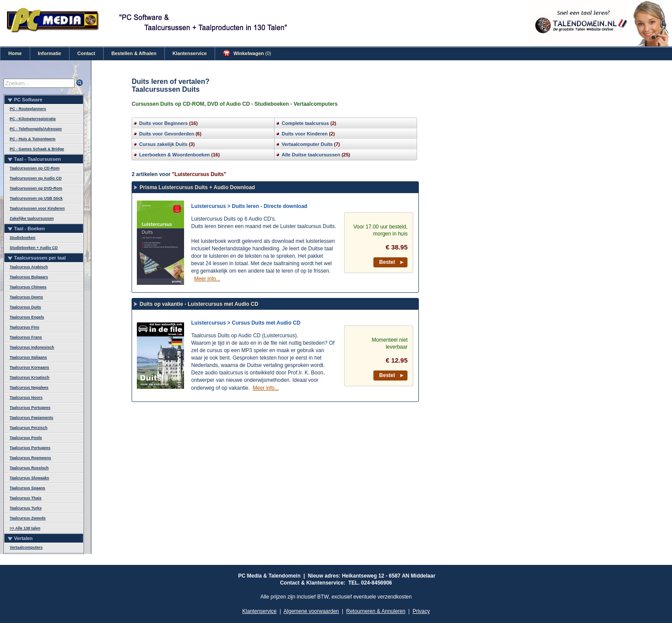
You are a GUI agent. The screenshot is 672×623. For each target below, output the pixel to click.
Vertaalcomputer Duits (307, 144)
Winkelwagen (247, 53)
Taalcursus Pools (26, 438)
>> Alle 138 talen (25, 528)
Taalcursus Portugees (30, 408)
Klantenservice (190, 53)
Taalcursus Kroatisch (30, 377)
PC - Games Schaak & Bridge (37, 149)
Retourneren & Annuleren (376, 611)
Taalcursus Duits (25, 307)
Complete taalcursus (305, 123)
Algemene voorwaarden (312, 611)
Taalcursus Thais (26, 498)
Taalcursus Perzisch (28, 428)
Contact (86, 53)
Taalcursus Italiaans (28, 357)
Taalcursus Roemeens (30, 458)
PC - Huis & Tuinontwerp (33, 139)
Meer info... (207, 279)
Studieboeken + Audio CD (34, 248)
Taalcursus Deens (26, 297)
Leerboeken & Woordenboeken (174, 155)
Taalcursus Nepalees (29, 388)
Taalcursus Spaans (27, 488)
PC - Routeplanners (28, 109)
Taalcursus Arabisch (29, 267)
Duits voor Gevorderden (167, 134)
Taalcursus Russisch (29, 468)
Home (15, 53)
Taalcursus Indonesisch (32, 347)
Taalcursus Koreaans (29, 367)
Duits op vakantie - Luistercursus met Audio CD (199, 304)
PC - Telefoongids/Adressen (36, 129)
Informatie (50, 53)
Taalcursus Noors (26, 398)
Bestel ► (392, 262)
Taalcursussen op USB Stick (36, 198)
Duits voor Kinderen (305, 134)
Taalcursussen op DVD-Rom (36, 188)
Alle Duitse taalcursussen (311, 155)
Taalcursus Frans (26, 337)
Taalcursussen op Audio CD (36, 178)
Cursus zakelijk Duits (163, 144)
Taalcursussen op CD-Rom (35, 168)
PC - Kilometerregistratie (33, 119)
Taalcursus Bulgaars (29, 277)
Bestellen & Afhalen (134, 53)
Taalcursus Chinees (28, 287)
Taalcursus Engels (27, 317)
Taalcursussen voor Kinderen (37, 208)
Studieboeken (23, 238)
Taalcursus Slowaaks (29, 478)
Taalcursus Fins (24, 327)
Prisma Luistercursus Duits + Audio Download (197, 187)
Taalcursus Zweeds (28, 518)
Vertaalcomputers (26, 547)
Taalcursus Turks (26, 508)
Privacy (421, 611)
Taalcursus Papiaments (31, 418)
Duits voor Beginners (163, 123)
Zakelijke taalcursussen (32, 218)
